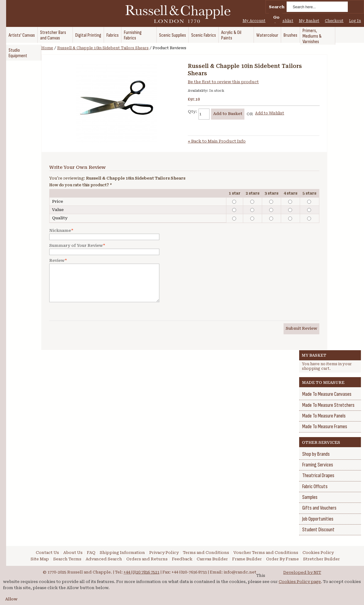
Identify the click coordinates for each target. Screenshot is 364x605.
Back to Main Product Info (217, 141)
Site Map (40, 559)
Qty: (192, 111)
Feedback (182, 559)
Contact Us (47, 553)
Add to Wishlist (270, 113)
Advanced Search (104, 559)
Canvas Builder (212, 559)
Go (276, 17)
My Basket (309, 21)
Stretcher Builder (321, 559)
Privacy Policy (164, 553)
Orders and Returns (147, 559)
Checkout (334, 21)
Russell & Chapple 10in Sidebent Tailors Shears (103, 48)
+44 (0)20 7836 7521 (141, 572)
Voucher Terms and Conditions (266, 553)
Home (47, 48)
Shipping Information (122, 553)
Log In (355, 21)
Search (277, 7)
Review (57, 261)
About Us (73, 553)
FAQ (91, 553)
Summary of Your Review (76, 246)
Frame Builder (247, 559)
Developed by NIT (302, 572)
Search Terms (67, 559)
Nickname (60, 231)
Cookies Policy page (300, 582)
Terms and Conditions (206, 553)
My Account (254, 21)
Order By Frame (282, 559)
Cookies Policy (318, 553)
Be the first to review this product (223, 82)
